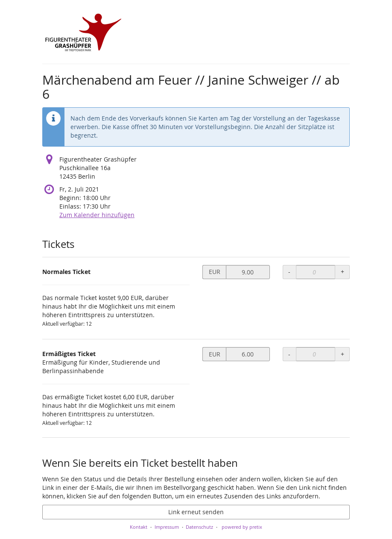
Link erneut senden (196, 512)
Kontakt (139, 527)
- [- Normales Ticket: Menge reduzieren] (289, 272)
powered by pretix (242, 527)
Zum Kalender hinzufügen (97, 215)
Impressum (167, 527)
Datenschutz (199, 527)
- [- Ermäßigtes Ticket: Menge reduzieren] (289, 354)
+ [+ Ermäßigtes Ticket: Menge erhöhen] (342, 354)
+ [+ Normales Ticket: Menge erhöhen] (342, 272)
